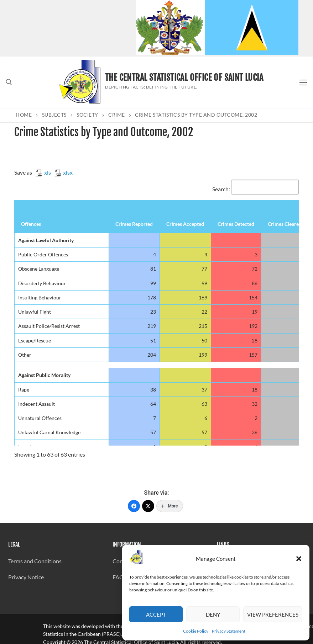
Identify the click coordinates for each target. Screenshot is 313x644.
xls (43, 172)
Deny (213, 614)
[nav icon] (303, 82)
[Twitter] (148, 506)
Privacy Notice (26, 577)
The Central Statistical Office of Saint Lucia (184, 78)
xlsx (64, 172)
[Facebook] (134, 506)
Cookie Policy (196, 631)
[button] (299, 559)
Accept (156, 614)
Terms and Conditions (35, 561)
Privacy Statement (229, 631)
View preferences (273, 614)
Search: (255, 189)
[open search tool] (9, 82)
